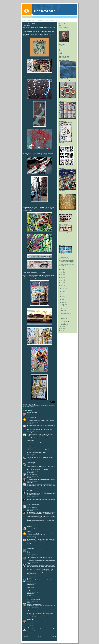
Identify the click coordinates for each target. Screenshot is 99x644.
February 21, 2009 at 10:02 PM (32, 481)
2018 (62, 273)
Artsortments (38, 277)
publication (29, 406)
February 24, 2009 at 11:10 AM (32, 577)
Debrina (28, 433)
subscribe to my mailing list (64, 58)
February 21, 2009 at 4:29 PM (32, 461)
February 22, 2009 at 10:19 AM (32, 509)
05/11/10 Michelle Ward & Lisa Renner (66, 259)
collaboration (38, 406)
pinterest (61, 53)
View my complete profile (64, 28)
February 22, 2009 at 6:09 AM (32, 497)
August (63, 295)
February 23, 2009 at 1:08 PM (32, 536)
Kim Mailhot (29, 424)
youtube (61, 55)
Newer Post (25, 637)
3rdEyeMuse (29, 462)
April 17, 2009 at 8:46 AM (31, 632)
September (64, 293)
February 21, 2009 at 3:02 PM (32, 447)
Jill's (29, 206)
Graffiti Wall (46, 77)
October (63, 292)
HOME (24, 21)
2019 (62, 271)
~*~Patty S (29, 603)
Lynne (36, 77)
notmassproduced (31, 456)
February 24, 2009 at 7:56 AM (32, 555)
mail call (47, 406)
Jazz (27, 578)
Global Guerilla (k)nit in (34, 153)
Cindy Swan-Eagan (31, 412)
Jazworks (45, 153)
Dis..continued (64, 309)
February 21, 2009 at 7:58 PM (32, 476)
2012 (62, 282)
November (64, 290)
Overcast (63, 320)
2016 (62, 276)
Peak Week (26, 26)
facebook (61, 51)
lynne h (28, 527)
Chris (28, 532)
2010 (62, 285)
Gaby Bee (29, 548)
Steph (28, 498)
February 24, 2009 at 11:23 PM (32, 608)
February (63, 304)
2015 (62, 277)
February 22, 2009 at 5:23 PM (32, 525)
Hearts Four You (64, 315)
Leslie (28, 478)
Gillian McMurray (30, 417)
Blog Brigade (64, 323)
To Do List (63, 317)
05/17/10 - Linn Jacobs (64, 267)
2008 (62, 329)
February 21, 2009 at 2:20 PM (32, 439)
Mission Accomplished (66, 312)
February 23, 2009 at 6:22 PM (32, 547)
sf (27, 564)
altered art (28, 406)
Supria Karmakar (30, 538)
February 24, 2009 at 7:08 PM (32, 592)
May (63, 299)
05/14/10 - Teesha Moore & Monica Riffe (67, 263)
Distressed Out (64, 318)
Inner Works (41, 206)
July (62, 296)
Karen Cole (29, 619)
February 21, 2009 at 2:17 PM (32, 431)
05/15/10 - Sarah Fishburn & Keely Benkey (67, 264)
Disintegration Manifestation (67, 314)
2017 (62, 274)
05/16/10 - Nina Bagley (64, 266)
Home (40, 637)
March (63, 303)
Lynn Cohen (29, 556)
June (63, 298)
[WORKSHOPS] (41, 21)
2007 (62, 330)
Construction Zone (65, 325)
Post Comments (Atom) (33, 639)
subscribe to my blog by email (65, 56)
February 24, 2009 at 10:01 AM (32, 562)
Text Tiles (63, 307)
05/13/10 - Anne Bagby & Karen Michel (67, 262)
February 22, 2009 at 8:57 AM (32, 503)
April (63, 301)
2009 (62, 287)
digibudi (28, 483)
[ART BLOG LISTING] (52, 21)
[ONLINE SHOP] (31, 21)
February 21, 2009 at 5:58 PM (32, 471)
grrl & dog (33, 155)
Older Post (54, 637)
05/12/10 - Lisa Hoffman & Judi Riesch (66, 260)
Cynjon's (34, 32)
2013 (62, 281)
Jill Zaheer (29, 511)
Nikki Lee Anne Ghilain (31, 504)
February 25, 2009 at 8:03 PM (32, 626)
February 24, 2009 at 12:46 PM (32, 583)
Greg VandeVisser (31, 627)
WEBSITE (61, 49)
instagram (61, 52)
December (64, 288)
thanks (32, 406)
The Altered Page (45, 11)
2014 (62, 279)
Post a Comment (26, 634)
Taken (63, 306)
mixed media (51, 406)
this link (27, 36)
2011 (62, 284)
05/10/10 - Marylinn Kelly (64, 257)
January (63, 327)
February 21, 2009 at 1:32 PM (32, 422)
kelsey (28, 490)
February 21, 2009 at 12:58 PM (32, 416)
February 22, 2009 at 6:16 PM (32, 530)
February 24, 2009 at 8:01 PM (32, 601)
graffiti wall (43, 406)
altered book (33, 406)
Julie (40, 77)
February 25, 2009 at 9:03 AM (32, 618)
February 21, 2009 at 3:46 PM (32, 455)
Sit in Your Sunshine (65, 321)
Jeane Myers (29, 473)
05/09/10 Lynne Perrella (64, 256)
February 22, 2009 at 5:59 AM (32, 489)
